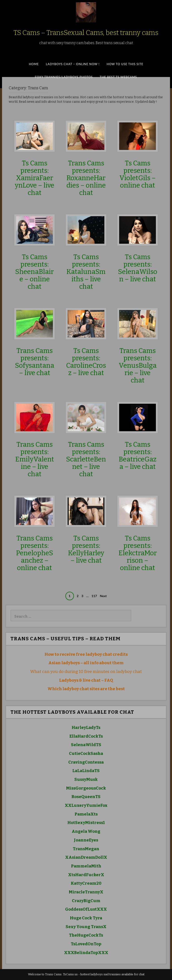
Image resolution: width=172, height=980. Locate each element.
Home (34, 64)
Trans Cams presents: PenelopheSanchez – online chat (35, 553)
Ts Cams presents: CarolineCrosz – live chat (86, 362)
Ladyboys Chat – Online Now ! (73, 64)
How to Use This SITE (125, 64)
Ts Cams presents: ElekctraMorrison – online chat (138, 553)
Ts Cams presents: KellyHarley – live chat (86, 549)
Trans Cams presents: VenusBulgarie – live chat (138, 365)
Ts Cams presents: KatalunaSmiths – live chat (86, 272)
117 (94, 596)
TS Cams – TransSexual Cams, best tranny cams (86, 33)
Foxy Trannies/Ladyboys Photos (64, 77)
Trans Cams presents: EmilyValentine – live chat (35, 459)
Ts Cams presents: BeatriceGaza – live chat (138, 456)
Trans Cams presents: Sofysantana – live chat (35, 362)
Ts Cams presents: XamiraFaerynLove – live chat (34, 178)
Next (103, 596)
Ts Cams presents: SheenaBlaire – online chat (34, 272)
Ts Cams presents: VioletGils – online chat (138, 174)
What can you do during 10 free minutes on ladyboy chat (86, 672)
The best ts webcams (118, 77)
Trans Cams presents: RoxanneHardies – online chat (86, 178)
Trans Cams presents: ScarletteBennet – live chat (86, 459)
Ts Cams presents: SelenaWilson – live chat (138, 268)
